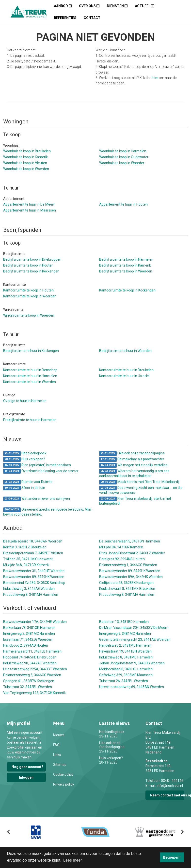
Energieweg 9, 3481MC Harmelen (125, 634)
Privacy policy (64, 784)
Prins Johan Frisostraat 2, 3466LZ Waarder (132, 553)
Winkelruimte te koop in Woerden (29, 315)
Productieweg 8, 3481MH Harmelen (31, 595)
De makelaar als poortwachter (132, 459)
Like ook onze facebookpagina (132, 453)
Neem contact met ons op (167, 795)
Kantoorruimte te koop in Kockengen (127, 290)
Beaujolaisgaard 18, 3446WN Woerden (33, 541)
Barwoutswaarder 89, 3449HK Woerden (130, 571)
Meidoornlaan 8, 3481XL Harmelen (126, 669)
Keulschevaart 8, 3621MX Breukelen (127, 589)
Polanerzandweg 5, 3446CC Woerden (32, 675)
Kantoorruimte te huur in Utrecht (124, 376)
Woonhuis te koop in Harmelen (123, 151)
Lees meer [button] (73, 860)
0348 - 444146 (172, 781)
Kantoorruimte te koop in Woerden (30, 296)
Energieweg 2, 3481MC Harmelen (29, 634)
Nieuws (59, 735)
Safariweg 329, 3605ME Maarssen (126, 675)
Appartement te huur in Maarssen (30, 210)
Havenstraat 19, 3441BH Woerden (125, 651)
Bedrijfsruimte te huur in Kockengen (31, 351)
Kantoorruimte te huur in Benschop (30, 370)
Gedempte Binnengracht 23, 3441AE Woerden (135, 639)
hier (155, 78)
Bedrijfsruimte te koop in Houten (28, 265)
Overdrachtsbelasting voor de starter (41, 471)
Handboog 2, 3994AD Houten (26, 645)
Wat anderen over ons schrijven (37, 499)
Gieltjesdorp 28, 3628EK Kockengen (126, 583)
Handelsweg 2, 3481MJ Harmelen (125, 645)
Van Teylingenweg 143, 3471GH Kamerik (34, 693)
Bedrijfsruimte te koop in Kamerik (125, 265)
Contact (92, 18)
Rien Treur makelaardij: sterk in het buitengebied (135, 501)
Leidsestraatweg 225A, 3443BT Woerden (35, 669)
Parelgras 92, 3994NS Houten (122, 559)
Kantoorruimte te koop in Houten (28, 290)
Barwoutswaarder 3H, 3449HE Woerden (34, 571)
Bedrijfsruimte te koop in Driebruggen (32, 259)
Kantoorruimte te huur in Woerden (30, 382)
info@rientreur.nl (170, 786)
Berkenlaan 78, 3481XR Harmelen (29, 628)
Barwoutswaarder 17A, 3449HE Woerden (35, 622)
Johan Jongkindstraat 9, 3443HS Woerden (132, 663)
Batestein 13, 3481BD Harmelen (124, 622)
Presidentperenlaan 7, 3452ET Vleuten (33, 553)
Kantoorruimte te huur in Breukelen (126, 370)
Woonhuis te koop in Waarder (122, 163)
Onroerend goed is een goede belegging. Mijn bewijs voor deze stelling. (47, 512)
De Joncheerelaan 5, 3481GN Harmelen (130, 541)
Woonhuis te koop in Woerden (26, 169)
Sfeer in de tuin (24, 488)
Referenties (65, 18)
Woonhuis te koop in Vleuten (25, 163)
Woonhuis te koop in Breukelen (27, 151)
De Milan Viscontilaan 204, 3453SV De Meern (134, 628)
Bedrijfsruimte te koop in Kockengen (31, 271)
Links (57, 755)
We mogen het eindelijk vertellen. (134, 465)
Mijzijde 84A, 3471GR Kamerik (26, 565)
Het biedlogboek (25, 453)
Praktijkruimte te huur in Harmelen (30, 420)
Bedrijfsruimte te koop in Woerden (126, 271)
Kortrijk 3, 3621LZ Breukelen (25, 547)
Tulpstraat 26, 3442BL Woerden (124, 681)
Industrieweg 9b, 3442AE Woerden (30, 663)
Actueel (144, 6)
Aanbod (63, 6)
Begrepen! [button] (172, 857)
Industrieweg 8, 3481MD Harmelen (126, 657)
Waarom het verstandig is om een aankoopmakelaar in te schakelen (134, 473)
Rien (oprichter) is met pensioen (37, 465)
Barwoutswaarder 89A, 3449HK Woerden (131, 577)
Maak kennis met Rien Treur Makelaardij (139, 482)
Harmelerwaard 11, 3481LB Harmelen (32, 651)
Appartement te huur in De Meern (29, 204)
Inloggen (26, 777)
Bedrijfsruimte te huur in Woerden (125, 351)
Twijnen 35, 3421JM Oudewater (28, 559)
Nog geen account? (27, 767)
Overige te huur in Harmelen (25, 401)
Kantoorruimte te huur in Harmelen (30, 376)
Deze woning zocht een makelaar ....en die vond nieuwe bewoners (141, 490)
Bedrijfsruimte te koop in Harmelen (126, 259)
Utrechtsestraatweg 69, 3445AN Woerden (132, 687)
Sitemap (60, 765)
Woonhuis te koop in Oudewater (124, 157)
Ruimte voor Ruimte (28, 482)
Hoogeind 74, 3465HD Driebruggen (30, 657)
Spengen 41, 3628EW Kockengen (29, 681)
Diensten (117, 6)
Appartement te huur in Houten (123, 204)
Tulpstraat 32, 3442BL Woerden (28, 687)
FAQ (56, 745)
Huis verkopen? (24, 459)
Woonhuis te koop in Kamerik (25, 157)
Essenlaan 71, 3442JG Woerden (28, 639)
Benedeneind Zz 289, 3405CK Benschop (34, 583)
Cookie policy (63, 774)
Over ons (89, 6)
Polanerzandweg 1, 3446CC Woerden (128, 565)
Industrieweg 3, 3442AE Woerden (29, 589)
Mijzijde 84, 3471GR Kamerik (121, 547)
